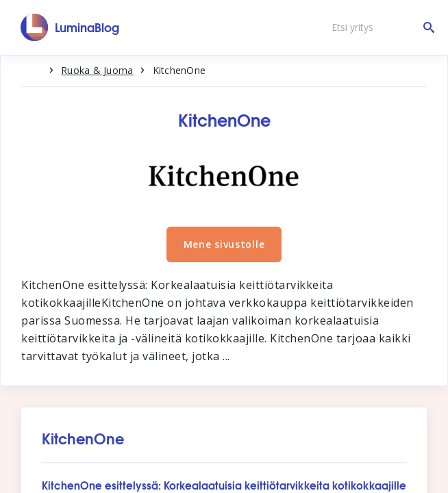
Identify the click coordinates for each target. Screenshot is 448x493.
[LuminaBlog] (70, 27)
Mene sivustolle (224, 244)
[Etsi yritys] (379, 27)
